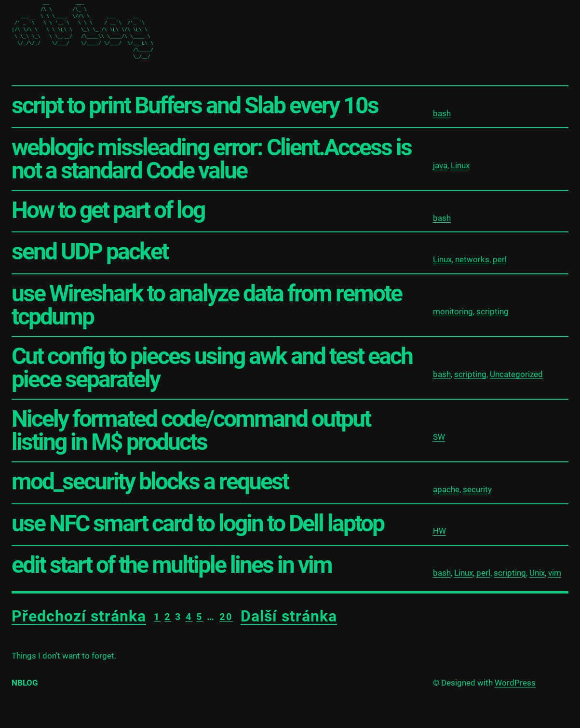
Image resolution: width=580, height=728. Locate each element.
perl (500, 259)
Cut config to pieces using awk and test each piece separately (212, 368)
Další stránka (289, 616)
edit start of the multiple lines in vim (172, 565)
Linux (460, 165)
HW (439, 531)
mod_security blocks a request (150, 482)
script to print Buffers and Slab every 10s (195, 106)
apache (446, 489)
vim (555, 573)
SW (439, 437)
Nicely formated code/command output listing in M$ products (191, 431)
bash (442, 113)
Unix (537, 573)
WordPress (515, 683)
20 (226, 617)
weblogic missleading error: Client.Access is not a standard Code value (211, 159)
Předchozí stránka (79, 616)
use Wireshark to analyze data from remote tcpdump (207, 305)
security (477, 489)
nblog (25, 683)
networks (472, 259)
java (440, 165)
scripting (492, 311)
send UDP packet (90, 252)
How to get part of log (108, 210)
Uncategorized (516, 374)
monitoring (453, 311)
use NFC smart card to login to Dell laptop (198, 524)
